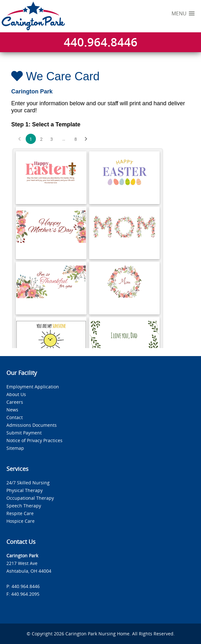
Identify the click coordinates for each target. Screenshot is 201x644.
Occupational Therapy (30, 498)
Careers (15, 402)
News (12, 410)
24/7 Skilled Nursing (28, 483)
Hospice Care (21, 521)
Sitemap (15, 448)
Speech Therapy (24, 506)
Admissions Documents (32, 425)
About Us (16, 394)
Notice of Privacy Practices (34, 440)
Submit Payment (24, 433)
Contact (15, 417)
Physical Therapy (25, 490)
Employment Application (33, 387)
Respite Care (20, 513)
